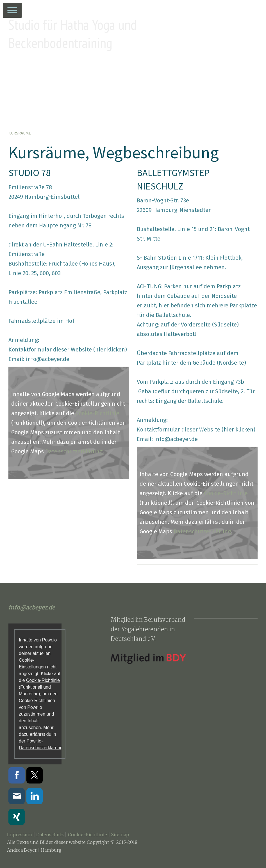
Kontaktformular (30, 350)
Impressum (20, 835)
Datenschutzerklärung (74, 451)
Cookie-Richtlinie (97, 413)
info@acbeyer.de (48, 359)
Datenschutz (50, 835)
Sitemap (120, 835)
